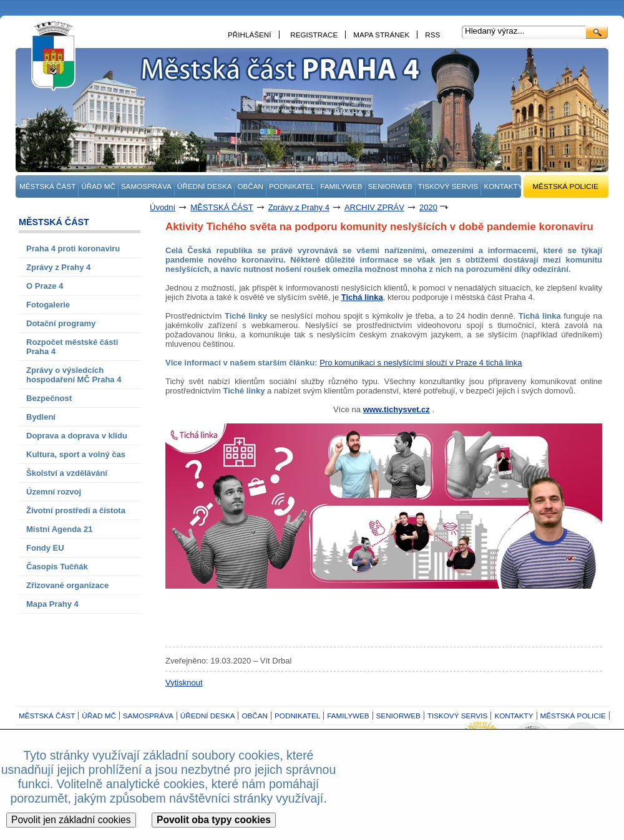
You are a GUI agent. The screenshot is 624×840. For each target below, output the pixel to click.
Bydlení (41, 417)
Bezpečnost (49, 398)
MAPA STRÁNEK (381, 35)
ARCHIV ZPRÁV (374, 207)
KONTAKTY (503, 186)
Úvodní (163, 207)
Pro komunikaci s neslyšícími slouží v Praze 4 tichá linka (421, 363)
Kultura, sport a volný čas (76, 454)
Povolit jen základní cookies (71, 820)
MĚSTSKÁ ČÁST (47, 186)
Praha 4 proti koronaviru (73, 249)
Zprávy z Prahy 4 (299, 207)
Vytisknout (184, 683)
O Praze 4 (45, 286)
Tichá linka (362, 297)
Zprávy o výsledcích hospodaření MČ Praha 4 (74, 375)
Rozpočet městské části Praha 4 (72, 347)
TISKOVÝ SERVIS (448, 186)
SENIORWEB (390, 186)
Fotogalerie (48, 305)
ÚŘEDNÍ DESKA (205, 186)
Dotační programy (61, 323)
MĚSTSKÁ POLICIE (566, 186)
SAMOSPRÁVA (146, 186)
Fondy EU (45, 548)
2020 (428, 207)
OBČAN (250, 186)
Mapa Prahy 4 (52, 604)
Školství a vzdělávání (67, 473)
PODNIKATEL (292, 186)
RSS (432, 35)
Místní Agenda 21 (59, 529)
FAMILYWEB (341, 186)
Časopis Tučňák (57, 567)
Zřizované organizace (67, 585)
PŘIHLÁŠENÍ (250, 35)
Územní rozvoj (54, 492)
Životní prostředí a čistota (76, 510)
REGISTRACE (314, 35)
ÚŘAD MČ (98, 186)
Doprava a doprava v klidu (77, 436)
